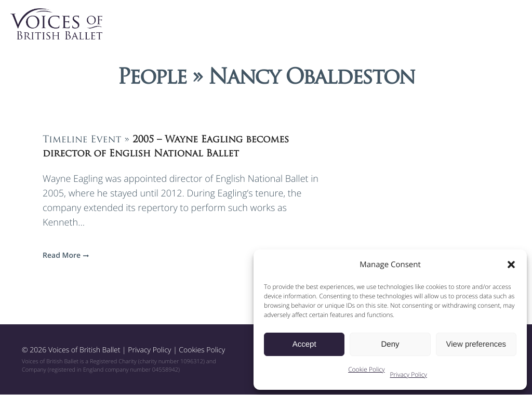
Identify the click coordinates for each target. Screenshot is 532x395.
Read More (64, 256)
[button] (511, 265)
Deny (390, 344)
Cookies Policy (202, 351)
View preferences (476, 344)
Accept (304, 344)
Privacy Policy (409, 374)
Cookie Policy (366, 369)
